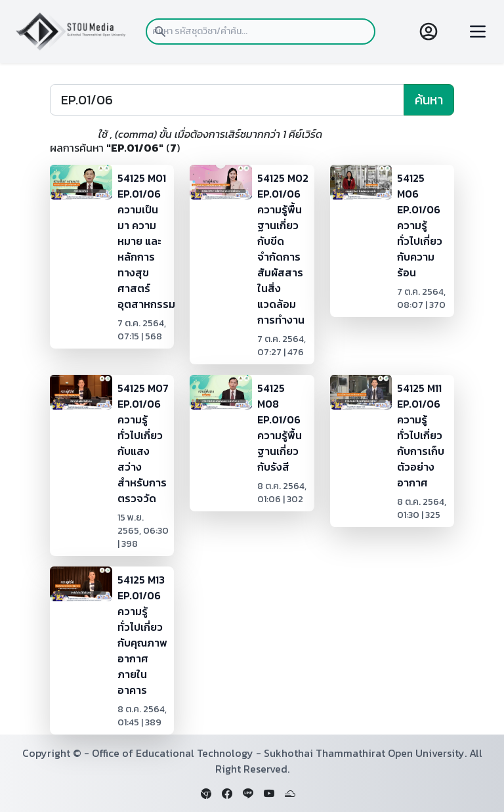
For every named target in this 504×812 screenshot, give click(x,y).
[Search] (227, 100)
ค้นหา (429, 100)
